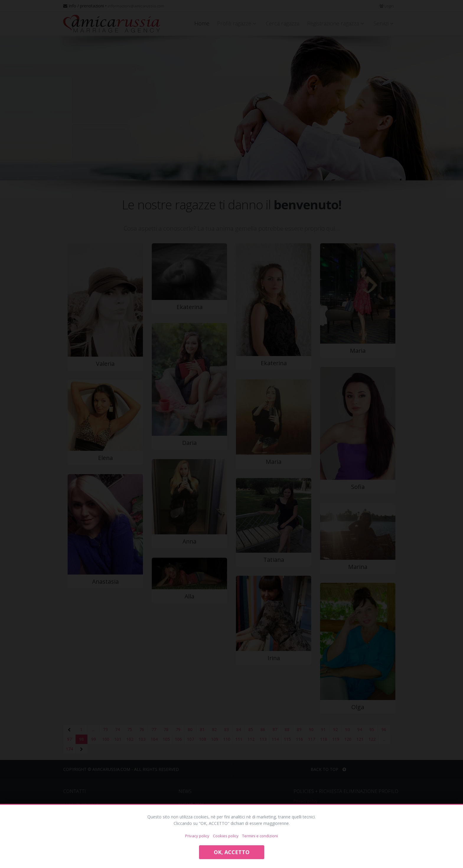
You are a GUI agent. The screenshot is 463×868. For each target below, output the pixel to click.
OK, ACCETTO (232, 852)
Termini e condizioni (260, 836)
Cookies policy (226, 836)
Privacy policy (197, 836)
